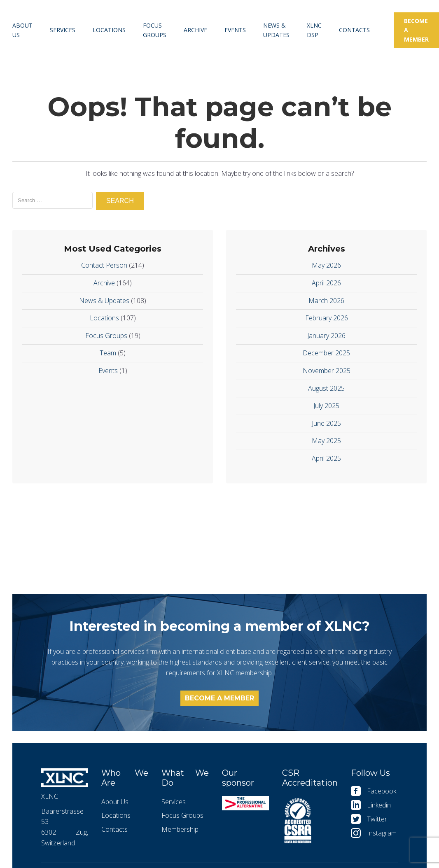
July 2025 (326, 406)
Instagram (382, 833)
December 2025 (326, 353)
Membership (180, 829)
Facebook (382, 791)
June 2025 (326, 423)
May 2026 (326, 265)
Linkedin (379, 805)
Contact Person (104, 265)
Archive (195, 30)
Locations (109, 30)
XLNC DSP (314, 30)
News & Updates (276, 30)
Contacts (354, 30)
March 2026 (326, 301)
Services (63, 30)
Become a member (416, 30)
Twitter (377, 819)
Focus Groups (155, 30)
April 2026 (326, 283)
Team (108, 353)
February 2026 (327, 318)
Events (235, 30)
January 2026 (326, 336)
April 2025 (326, 458)
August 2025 (326, 388)
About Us (22, 30)
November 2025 (327, 371)
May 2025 (326, 441)
